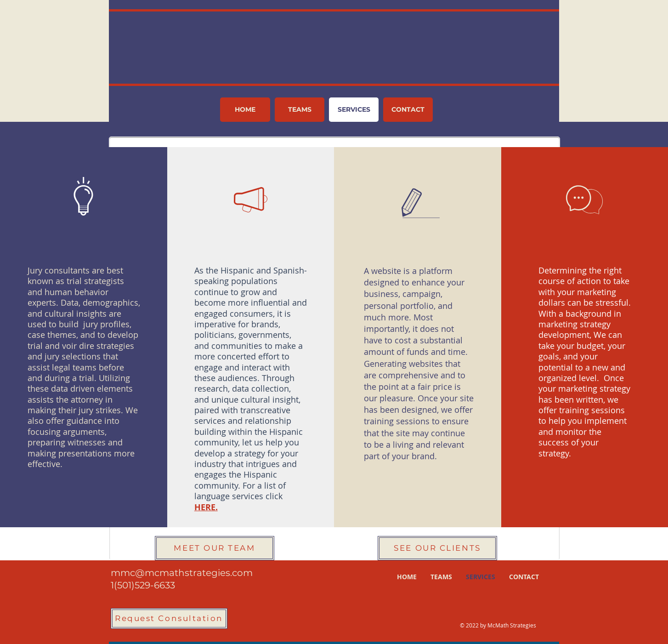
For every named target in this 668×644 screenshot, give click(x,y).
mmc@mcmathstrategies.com (182, 573)
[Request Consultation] (169, 618)
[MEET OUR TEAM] (215, 548)
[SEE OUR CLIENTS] (437, 548)
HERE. (206, 507)
